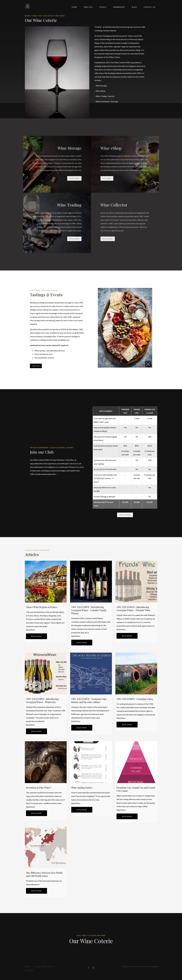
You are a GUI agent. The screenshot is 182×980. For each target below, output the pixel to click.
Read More (30, 630)
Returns (62, 967)
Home (74, 7)
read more (74, 178)
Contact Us (150, 7)
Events (103, 7)
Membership (119, 7)
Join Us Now (125, 515)
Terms (26, 967)
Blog (134, 7)
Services (88, 7)
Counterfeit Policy (44, 967)
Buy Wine (107, 178)
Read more (38, 636)
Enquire (36, 366)
